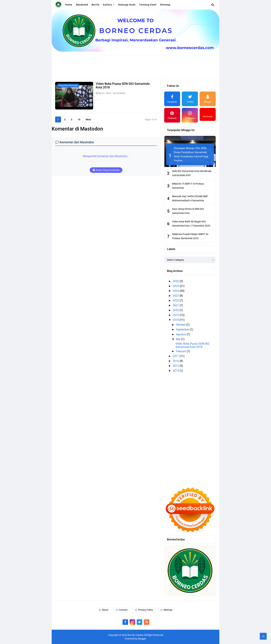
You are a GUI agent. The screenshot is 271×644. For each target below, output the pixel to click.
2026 (176, 281)
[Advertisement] (135, 66)
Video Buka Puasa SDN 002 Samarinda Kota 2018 (193, 345)
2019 (176, 315)
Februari (181, 351)
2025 (176, 286)
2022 (176, 301)
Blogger (142, 639)
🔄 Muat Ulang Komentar (106, 170)
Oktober (181, 325)
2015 (176, 366)
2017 (176, 356)
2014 (176, 371)
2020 (176, 310)
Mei (179, 339)
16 (79, 119)
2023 (176, 296)
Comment (120, 93)
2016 (176, 361)
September (183, 330)
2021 (176, 305)
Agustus (181, 334)
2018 (176, 320)
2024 (176, 291)
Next (88, 119)
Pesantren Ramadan (68, 85)
